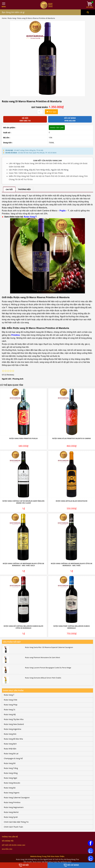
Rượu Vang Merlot (11, 812)
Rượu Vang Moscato (12, 783)
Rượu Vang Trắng (11, 768)
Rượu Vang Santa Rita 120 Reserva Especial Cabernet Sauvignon (49, 647)
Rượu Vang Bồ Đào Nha (13, 739)
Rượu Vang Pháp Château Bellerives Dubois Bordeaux (72, 627)
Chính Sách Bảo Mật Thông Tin (16, 822)
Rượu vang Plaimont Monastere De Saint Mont (43, 657)
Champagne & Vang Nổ (13, 758)
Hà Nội (24, 865)
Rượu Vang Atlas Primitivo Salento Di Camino (72, 438)
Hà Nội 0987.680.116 (25, 119)
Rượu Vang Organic (12, 793)
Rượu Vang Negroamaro (14, 807)
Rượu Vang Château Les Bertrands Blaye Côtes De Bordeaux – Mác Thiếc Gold (23, 565)
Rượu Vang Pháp (11, 705)
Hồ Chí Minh (71, 865)
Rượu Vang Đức (10, 734)
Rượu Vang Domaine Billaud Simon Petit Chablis (43, 678)
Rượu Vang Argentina (12, 729)
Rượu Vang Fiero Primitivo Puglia (24, 438)
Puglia (62, 211)
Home (4, 18)
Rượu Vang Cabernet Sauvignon (17, 798)
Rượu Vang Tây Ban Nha (14, 719)
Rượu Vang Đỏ (10, 763)
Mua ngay (51, 112)
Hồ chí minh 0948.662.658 (70, 119)
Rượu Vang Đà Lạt (11, 754)
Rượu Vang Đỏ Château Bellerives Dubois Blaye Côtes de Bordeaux (24, 627)
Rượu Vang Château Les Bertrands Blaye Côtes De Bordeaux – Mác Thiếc (72, 565)
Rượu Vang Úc (10, 710)
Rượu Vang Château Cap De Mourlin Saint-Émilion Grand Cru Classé (23, 502)
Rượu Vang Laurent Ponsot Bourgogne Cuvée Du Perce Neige (48, 668)
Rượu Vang (12, 18)
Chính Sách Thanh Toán (13, 827)
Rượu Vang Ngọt (10, 778)
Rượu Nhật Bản (10, 749)
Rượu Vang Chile (11, 700)
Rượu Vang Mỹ (10, 714)
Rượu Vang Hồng (11, 773)
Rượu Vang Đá (10, 788)
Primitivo (16, 335)
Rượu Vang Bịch (10, 744)
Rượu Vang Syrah (11, 817)
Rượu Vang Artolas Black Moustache (72, 501)
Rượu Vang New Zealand (14, 724)
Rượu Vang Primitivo (12, 802)
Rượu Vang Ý (30, 217)
